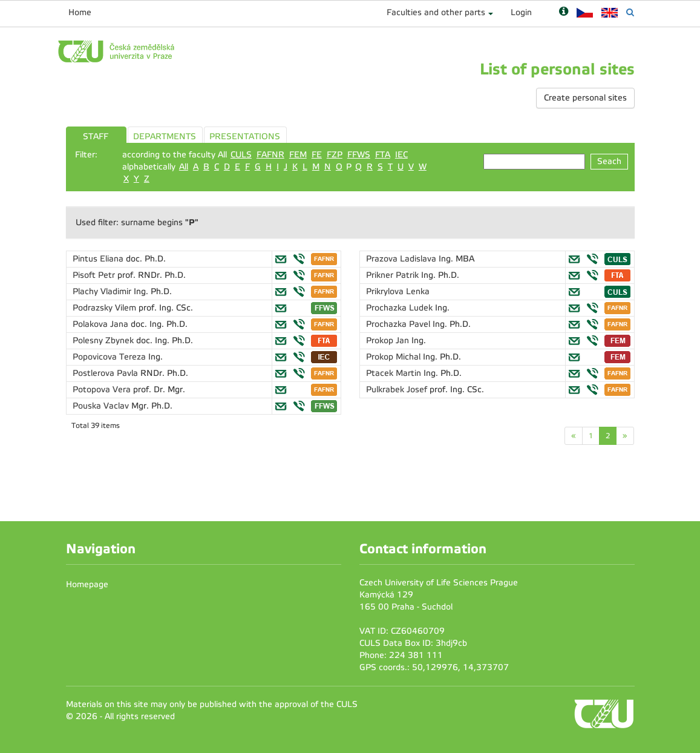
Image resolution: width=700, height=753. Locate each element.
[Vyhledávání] (630, 12)
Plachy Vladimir (103, 291)
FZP (335, 155)
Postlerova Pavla (106, 373)
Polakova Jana (102, 324)
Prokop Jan (389, 340)
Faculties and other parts (436, 12)
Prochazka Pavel (399, 324)
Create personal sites (585, 98)
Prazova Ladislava (402, 259)
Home (80, 12)
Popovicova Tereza (110, 357)
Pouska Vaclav (102, 406)
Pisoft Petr (95, 275)
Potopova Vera (103, 390)
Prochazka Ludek (401, 308)
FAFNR (270, 155)
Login (521, 12)
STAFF (96, 136)
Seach (609, 161)
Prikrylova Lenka (398, 291)
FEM (298, 155)
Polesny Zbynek (104, 340)
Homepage (87, 584)
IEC (401, 155)
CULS (241, 155)
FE (317, 155)
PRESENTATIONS (245, 136)
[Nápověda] (564, 12)
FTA (383, 155)
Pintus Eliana (99, 259)
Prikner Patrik (394, 275)
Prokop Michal (394, 357)
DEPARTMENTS (165, 136)
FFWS (359, 155)
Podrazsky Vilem (106, 308)
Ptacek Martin (395, 373)
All (184, 167)
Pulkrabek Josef (398, 390)
